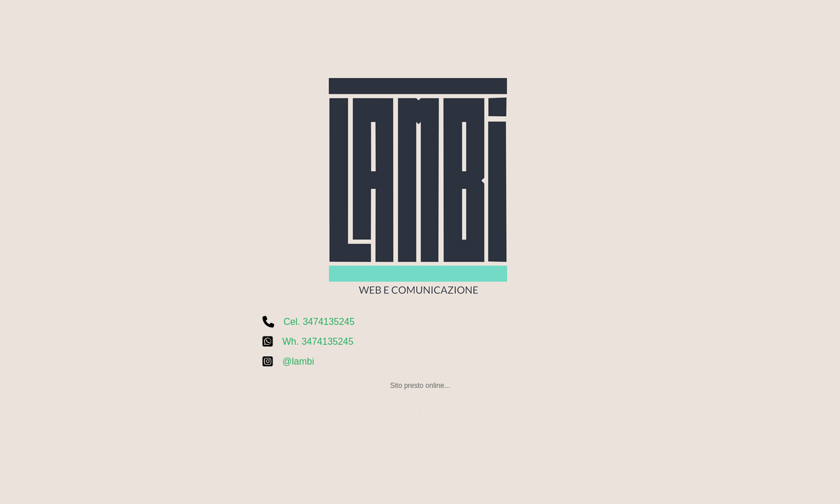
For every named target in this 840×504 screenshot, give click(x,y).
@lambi (298, 361)
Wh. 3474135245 (318, 342)
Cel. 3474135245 (319, 322)
